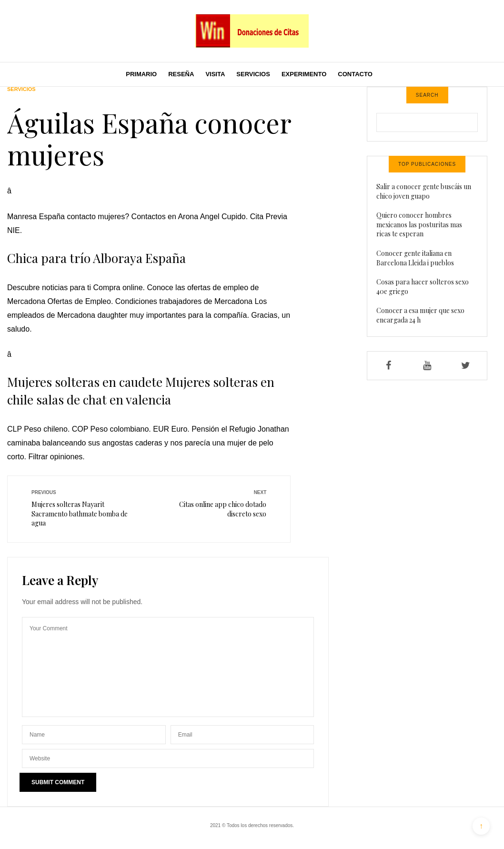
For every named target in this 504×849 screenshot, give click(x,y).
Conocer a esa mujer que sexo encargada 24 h (420, 315)
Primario (141, 74)
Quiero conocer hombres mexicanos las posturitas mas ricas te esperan (419, 224)
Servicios (253, 74)
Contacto (355, 74)
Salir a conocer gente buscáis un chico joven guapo (424, 191)
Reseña (181, 74)
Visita (215, 74)
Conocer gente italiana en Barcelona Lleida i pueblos (415, 258)
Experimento (304, 74)
